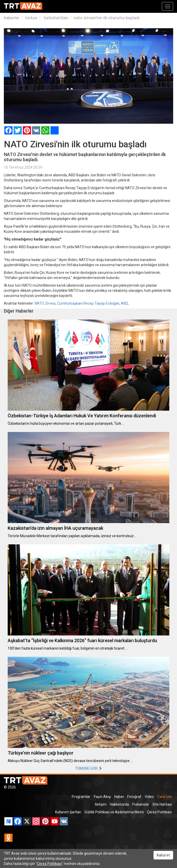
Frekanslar (141, 804)
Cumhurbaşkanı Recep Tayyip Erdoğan (88, 303)
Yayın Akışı (102, 797)
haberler (12, 18)
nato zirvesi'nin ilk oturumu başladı (107, 18)
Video (149, 797)
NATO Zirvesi (45, 303)
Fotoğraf (134, 797)
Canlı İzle (165, 797)
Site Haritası (162, 804)
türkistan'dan (55, 18)
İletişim (101, 804)
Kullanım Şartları (68, 812)
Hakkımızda (119, 804)
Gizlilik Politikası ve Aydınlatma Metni (114, 812)
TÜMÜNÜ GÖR (89, 768)
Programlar (81, 797)
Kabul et (163, 855)
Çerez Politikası (159, 812)
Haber (119, 797)
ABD (124, 303)
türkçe (31, 18)
